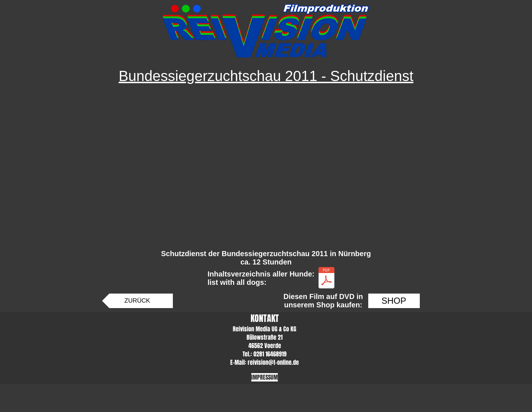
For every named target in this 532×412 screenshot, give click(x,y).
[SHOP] (394, 301)
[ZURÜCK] (137, 301)
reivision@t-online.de (273, 362)
